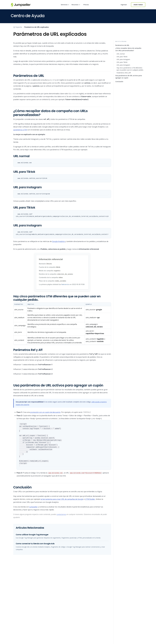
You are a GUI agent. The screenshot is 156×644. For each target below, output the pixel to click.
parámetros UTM (20, 130)
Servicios (65, 6)
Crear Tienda (138, 5)
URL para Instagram (123, 59)
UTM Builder (90, 499)
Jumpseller (33, 507)
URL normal (121, 54)
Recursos (76, 6)
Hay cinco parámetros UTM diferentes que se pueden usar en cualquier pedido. (130, 69)
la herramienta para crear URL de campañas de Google (62, 499)
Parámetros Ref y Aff (124, 73)
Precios (86, 5)
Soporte (18, 27)
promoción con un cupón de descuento (45, 412)
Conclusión (119, 82)
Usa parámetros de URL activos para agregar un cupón (129, 77)
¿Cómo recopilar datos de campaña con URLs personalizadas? (128, 49)
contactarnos (61, 514)
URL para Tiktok (122, 57)
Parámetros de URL (122, 45)
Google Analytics (59, 241)
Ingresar (124, 5)
